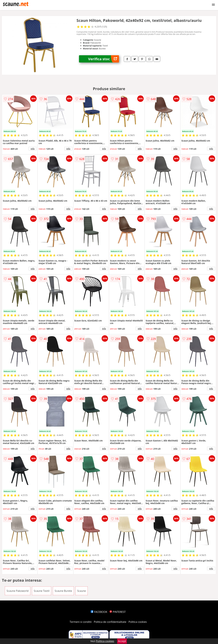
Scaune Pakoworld (18, 591)
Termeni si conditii (81, 622)
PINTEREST (118, 612)
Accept (122, 641)
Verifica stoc (104, 59)
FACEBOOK (99, 612)
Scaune (82, 591)
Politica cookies (138, 622)
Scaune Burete (63, 591)
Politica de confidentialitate (110, 622)
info (33, 149)
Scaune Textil (42, 591)
